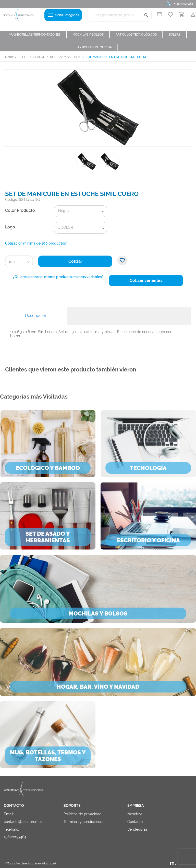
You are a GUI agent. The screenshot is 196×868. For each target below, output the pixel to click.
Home (9, 57)
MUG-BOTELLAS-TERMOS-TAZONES (38, 35)
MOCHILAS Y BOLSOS (91, 35)
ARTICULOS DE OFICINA (98, 47)
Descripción (36, 316)
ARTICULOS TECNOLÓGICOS (140, 35)
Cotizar (75, 261)
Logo (10, 227)
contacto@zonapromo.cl (24, 822)
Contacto (135, 822)
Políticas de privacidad (83, 814)
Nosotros (135, 814)
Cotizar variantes (146, 281)
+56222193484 (184, 4)
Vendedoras (137, 829)
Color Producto (20, 210)
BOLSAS (178, 35)
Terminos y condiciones (83, 822)
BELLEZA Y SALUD (32, 57)
